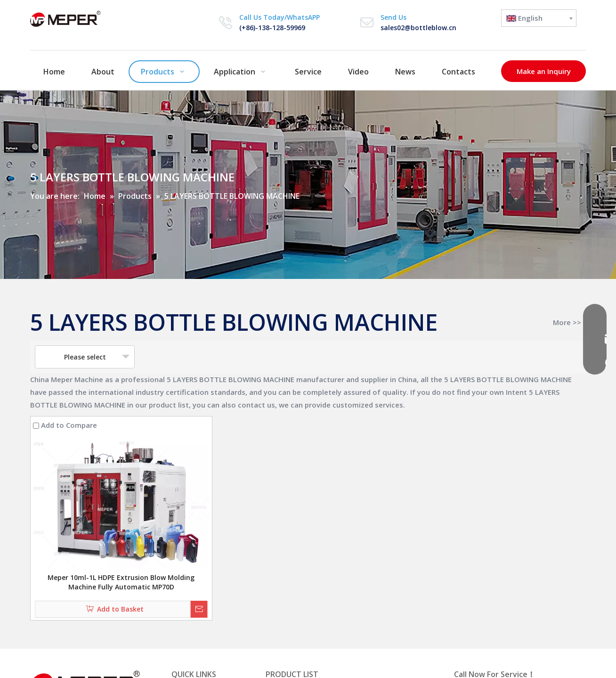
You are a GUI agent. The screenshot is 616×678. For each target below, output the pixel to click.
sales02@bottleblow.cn (418, 28)
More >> (567, 323)
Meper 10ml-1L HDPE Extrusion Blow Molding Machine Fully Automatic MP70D (121, 582)
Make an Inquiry (544, 71)
